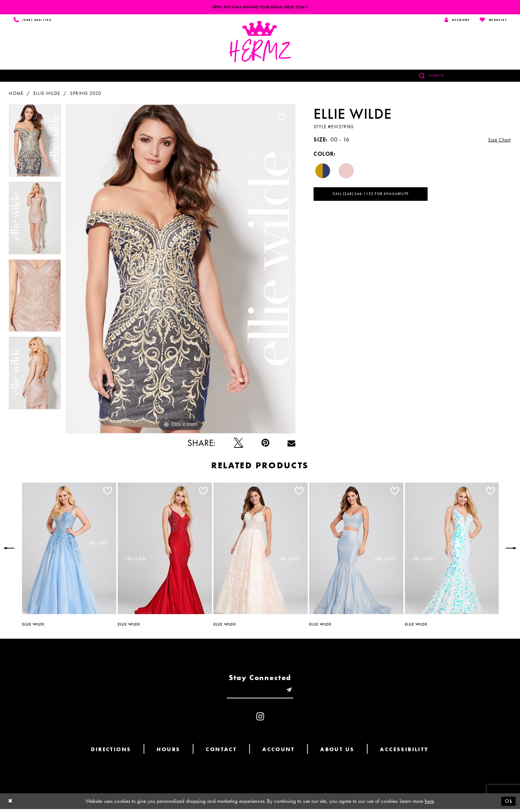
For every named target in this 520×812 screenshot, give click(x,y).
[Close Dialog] (11, 804)
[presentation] (69, 549)
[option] (35, 144)
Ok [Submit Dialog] (508, 804)
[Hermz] (260, 43)
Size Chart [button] (498, 141)
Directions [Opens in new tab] (111, 752)
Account (278, 752)
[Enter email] (260, 692)
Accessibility (404, 752)
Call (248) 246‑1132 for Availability (376, 196)
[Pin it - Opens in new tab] (265, 444)
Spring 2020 (86, 94)
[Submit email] (293, 692)
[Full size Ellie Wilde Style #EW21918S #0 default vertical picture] (181, 270)
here (429, 804)
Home (16, 94)
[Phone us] (34, 21)
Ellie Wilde (47, 94)
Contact (221, 752)
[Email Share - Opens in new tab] (291, 444)
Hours (168, 752)
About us (337, 752)
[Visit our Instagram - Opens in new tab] (260, 719)
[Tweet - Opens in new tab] (239, 444)
